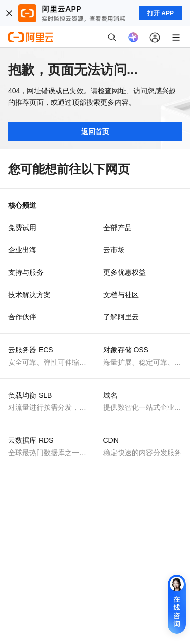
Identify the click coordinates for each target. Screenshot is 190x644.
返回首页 (95, 132)
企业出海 (22, 250)
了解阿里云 (121, 317)
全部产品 (118, 228)
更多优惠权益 (125, 272)
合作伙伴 (22, 317)
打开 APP (161, 13)
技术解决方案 (29, 295)
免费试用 (22, 228)
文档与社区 (121, 295)
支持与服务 (26, 272)
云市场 (114, 250)
